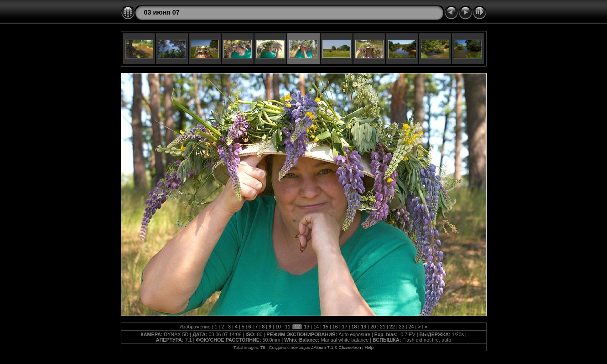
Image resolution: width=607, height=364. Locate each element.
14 (316, 327)
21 (383, 327)
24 (411, 327)
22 (392, 327)
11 (288, 327)
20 (373, 327)
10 (278, 327)
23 (402, 327)
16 (335, 327)
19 (363, 327)
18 (354, 327)
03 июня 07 (162, 12)
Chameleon (350, 347)
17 (345, 327)
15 (326, 327)
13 (306, 327)
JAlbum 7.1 (322, 347)
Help (369, 347)
